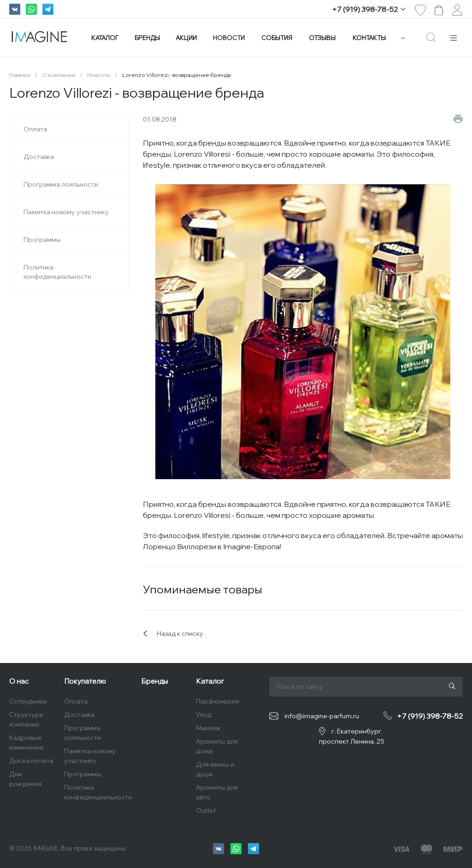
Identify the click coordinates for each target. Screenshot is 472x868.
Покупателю (85, 681)
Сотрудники (28, 701)
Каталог (210, 681)
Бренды (154, 681)
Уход (204, 715)
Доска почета (31, 761)
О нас (19, 681)
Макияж (208, 728)
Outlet (206, 810)
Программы (83, 774)
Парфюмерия (218, 701)
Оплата (76, 701)
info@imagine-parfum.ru (322, 716)
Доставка (79, 715)
